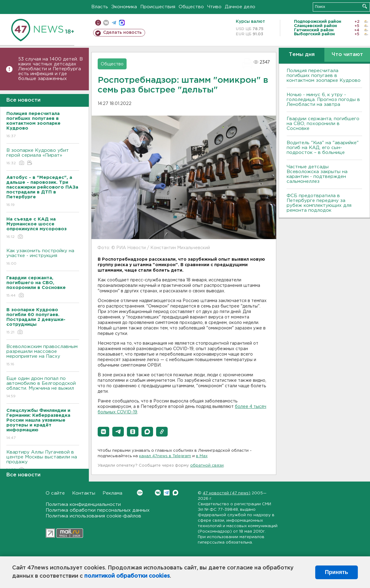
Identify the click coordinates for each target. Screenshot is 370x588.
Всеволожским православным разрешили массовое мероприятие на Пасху (43, 356)
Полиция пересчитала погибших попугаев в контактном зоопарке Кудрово (324, 76)
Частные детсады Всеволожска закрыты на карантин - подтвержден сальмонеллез (317, 174)
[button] (103, 432)
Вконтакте (140, 493)
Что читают (347, 55)
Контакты (84, 493)
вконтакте (106, 23)
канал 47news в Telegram (165, 456)
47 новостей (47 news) (227, 493)
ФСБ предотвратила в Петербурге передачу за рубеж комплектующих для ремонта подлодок (319, 203)
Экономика (124, 7)
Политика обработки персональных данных (98, 510)
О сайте (55, 493)
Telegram (167, 493)
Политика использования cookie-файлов (93, 516)
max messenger (122, 23)
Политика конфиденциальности (83, 504)
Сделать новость (122, 33)
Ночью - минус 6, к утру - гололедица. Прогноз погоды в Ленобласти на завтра (323, 100)
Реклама (112, 493)
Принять (337, 572)
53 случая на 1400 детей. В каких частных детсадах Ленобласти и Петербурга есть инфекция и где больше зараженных (51, 69)
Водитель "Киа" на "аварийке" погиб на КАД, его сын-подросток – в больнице (323, 148)
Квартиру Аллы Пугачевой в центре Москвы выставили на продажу (43, 461)
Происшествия (158, 7)
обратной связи (207, 466)
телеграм (114, 23)
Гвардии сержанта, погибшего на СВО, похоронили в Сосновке (323, 124)
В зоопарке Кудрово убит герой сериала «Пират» (43, 157)
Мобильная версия (98, 23)
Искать (365, 6)
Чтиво (214, 7)
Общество (191, 7)
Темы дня (302, 55)
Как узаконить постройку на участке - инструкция (43, 257)
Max (175, 493)
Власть (100, 7)
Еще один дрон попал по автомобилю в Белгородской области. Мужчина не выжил (43, 388)
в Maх (202, 456)
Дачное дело (240, 7)
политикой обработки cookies (127, 576)
